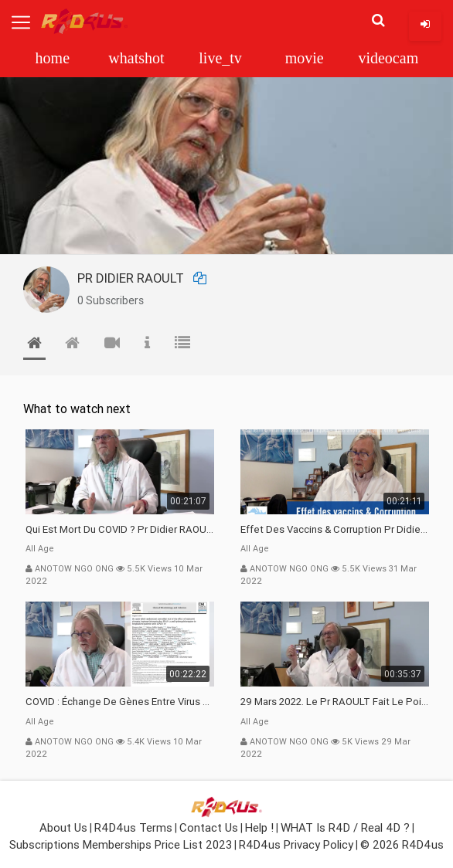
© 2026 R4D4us (402, 844)
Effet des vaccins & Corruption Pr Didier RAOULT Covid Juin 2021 (335, 529)
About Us (63, 827)
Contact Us (209, 827)
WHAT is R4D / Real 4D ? (345, 827)
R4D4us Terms (133, 827)
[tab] (34, 346)
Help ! (259, 827)
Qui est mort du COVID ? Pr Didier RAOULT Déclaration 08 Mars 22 (120, 529)
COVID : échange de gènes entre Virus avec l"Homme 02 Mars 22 (120, 702)
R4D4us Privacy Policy (296, 844)
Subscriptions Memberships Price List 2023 (121, 844)
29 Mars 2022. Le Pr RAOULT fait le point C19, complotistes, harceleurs (335, 702)
